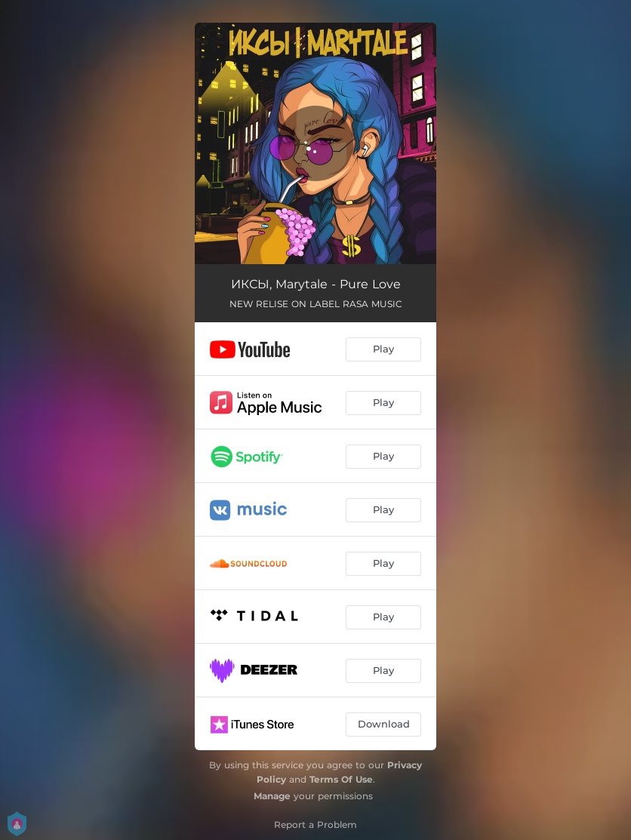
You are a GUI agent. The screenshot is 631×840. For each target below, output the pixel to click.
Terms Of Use (341, 779)
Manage (272, 796)
